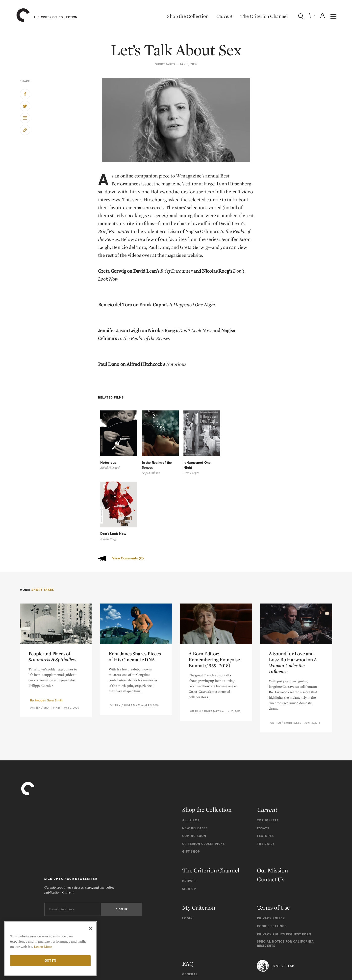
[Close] (91, 929)
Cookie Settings (272, 847)
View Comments (128, 479)
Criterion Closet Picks (203, 765)
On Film (35, 629)
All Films (191, 741)
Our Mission (273, 792)
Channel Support (199, 919)
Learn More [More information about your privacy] (43, 947)
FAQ (188, 884)
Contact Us (271, 800)
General (190, 895)
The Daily (266, 765)
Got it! (50, 961)
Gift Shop (191, 773)
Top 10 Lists (268, 741)
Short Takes (165, 64)
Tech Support (195, 911)
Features (265, 757)
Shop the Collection (185, 16)
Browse (189, 802)
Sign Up (189, 810)
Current (221, 16)
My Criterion (199, 829)
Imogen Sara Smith (49, 621)
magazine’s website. (186, 255)
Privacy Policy (271, 839)
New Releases (195, 749)
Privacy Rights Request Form (284, 855)
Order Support (196, 903)
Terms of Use (273, 829)
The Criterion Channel (261, 16)
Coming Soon (194, 757)
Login (188, 839)
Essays (263, 749)
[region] (50, 949)
